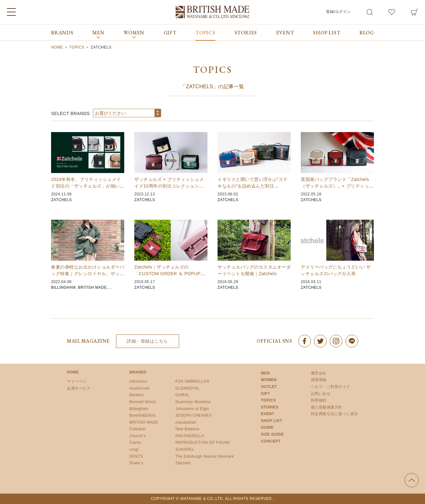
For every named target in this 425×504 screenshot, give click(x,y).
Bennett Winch (143, 402)
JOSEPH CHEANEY (194, 415)
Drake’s (137, 463)
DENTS (136, 456)
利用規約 (319, 400)
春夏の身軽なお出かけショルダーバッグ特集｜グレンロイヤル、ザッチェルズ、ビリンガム (88, 274)
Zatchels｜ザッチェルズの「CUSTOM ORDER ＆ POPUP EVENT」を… (167, 274)
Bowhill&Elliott (143, 415)
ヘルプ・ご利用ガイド (331, 387)
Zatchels (183, 463)
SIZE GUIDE (272, 434)
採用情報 (319, 380)
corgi (134, 449)
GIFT (170, 33)
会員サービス (79, 388)
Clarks (135, 443)
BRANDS (62, 33)
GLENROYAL (187, 388)
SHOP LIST (327, 33)
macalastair (186, 422)
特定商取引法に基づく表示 (335, 414)
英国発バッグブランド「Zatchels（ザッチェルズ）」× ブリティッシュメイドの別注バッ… (337, 186)
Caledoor (138, 429)
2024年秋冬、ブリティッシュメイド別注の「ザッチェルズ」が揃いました (88, 186)
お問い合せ (321, 394)
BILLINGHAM (63, 287)
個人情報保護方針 (327, 407)
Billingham (139, 409)
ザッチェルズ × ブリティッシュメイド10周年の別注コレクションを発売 (169, 186)
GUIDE (267, 427)
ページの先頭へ (412, 480)
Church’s (138, 436)
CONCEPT (271, 441)
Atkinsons (139, 381)
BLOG (367, 33)
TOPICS (205, 33)
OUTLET (269, 387)
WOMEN (269, 380)
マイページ (77, 381)
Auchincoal (140, 388)
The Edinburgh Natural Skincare (205, 456)
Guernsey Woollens (193, 402)
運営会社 (319, 373)
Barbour (137, 395)
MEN (265, 373)
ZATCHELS (61, 200)
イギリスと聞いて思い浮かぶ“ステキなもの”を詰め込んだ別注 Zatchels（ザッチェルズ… (253, 186)
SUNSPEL (185, 449)
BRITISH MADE (92, 287)
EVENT (285, 33)
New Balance (187, 429)
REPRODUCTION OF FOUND (203, 443)
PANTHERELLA (190, 436)
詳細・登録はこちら (147, 341)
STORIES (246, 33)
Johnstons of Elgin (192, 409)
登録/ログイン (338, 12)
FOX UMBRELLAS (192, 381)
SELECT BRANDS (70, 113)
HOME (73, 372)
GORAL (182, 395)
